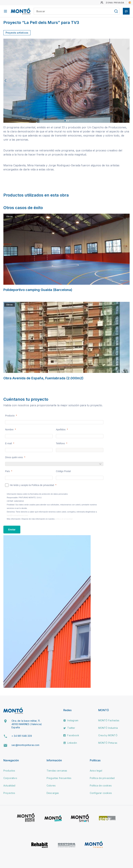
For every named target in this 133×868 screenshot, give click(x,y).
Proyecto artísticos (17, 33)
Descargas (53, 793)
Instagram (71, 720)
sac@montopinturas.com (25, 745)
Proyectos (9, 793)
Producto (10, 416)
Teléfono (60, 443)
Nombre (9, 430)
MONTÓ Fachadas (109, 720)
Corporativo (10, 778)
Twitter (69, 728)
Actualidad (9, 786)
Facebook (71, 735)
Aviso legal (96, 771)
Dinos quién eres (14, 457)
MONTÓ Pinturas (108, 743)
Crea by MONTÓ (108, 735)
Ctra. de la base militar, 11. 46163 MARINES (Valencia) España (27, 724)
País (7, 471)
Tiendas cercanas (57, 771)
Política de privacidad (102, 778)
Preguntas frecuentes (59, 778)
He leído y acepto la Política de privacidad (32, 485)
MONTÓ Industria (108, 728)
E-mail (8, 443)
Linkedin (70, 743)
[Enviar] (12, 530)
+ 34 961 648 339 (22, 736)
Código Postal (63, 471)
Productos (9, 771)
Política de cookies (101, 786)
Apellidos (61, 430)
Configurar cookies (101, 793)
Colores (51, 786)
